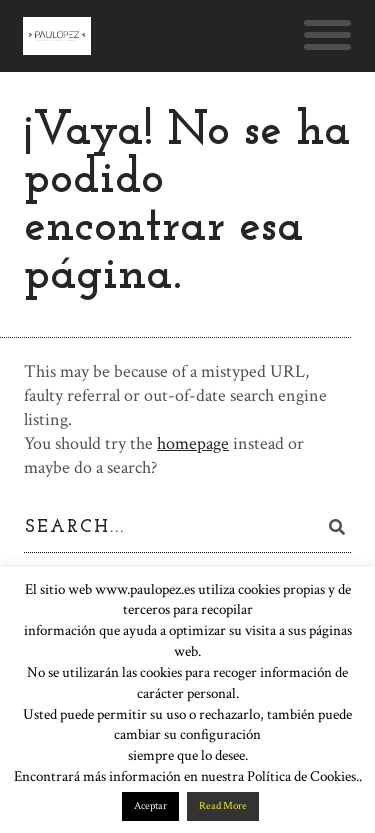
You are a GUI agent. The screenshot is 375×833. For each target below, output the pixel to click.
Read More (223, 806)
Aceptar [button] (150, 806)
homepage (193, 443)
